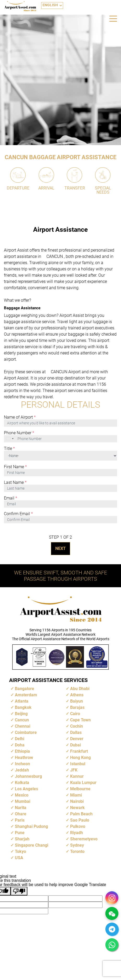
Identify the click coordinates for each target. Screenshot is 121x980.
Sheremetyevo (84, 839)
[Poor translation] (19, 891)
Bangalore (25, 689)
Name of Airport (20, 417)
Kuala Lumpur (83, 783)
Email (11, 498)
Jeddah (22, 770)
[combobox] (10, 439)
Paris (20, 820)
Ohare (21, 814)
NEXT (60, 548)
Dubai (75, 745)
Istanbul (78, 764)
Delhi (20, 739)
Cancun (22, 720)
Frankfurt (79, 751)
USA (19, 858)
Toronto (77, 851)
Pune (20, 833)
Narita (21, 808)
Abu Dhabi (80, 689)
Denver (77, 739)
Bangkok (23, 707)
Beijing (21, 714)
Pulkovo (78, 826)
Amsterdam (26, 695)
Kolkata (22, 783)
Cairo (75, 714)
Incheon (22, 764)
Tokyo (20, 851)
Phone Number (19, 433)
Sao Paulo (80, 820)
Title (9, 449)
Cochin (77, 726)
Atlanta (22, 701)
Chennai (23, 726)
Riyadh (77, 833)
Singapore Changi (32, 845)
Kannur (77, 776)
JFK (74, 770)
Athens (77, 695)
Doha (20, 745)
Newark (77, 808)
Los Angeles (26, 789)
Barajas (77, 707)
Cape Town (80, 720)
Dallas (76, 732)
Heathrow (24, 758)
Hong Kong (80, 758)
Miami (76, 795)
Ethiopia (22, 751)
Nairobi (77, 801)
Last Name (15, 483)
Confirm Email (18, 514)
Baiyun (77, 701)
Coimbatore (26, 732)
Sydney (77, 845)
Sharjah (22, 839)
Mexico (22, 795)
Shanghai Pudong (31, 826)
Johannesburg (28, 776)
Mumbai (23, 801)
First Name (15, 467)
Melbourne (80, 789)
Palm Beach (81, 814)
